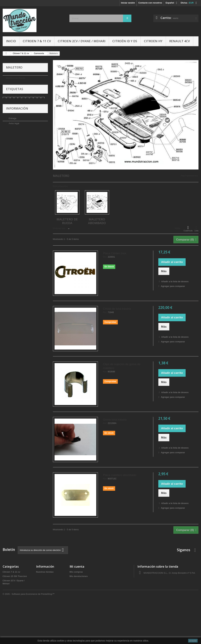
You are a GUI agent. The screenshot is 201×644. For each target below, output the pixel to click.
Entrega (12, 128)
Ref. (105, 257)
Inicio (11, 41)
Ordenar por (59, 228)
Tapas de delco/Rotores (15, 623)
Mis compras (76, 572)
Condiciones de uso (18, 138)
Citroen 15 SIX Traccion (15, 576)
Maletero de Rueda (16, 78)
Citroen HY (153, 41)
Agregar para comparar (173, 286)
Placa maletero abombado (119, 475)
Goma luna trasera (115, 420)
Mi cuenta (77, 566)
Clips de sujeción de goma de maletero (122, 366)
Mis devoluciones (79, 576)
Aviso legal (14, 133)
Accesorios (9, 605)
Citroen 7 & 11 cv (37, 41)
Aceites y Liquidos (12, 614)
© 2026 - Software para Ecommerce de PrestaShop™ (29, 635)
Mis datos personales (81, 589)
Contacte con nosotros (150, 3)
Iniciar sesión (128, 3)
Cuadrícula (188, 229)
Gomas (6, 601)
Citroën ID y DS (125, 41)
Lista (196, 229)
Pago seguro (14, 148)
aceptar (193, 641)
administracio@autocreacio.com (166, 590)
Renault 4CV (179, 41)
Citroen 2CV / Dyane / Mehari (82, 41)
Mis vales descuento (80, 581)
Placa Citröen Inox (115, 253)
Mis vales (74, 594)
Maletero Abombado (16, 83)
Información (17, 119)
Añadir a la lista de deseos (175, 281)
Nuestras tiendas (16, 153)
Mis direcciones (78, 585)
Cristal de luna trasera (117, 309)
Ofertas (7, 618)
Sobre (11, 143)
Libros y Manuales (12, 610)
